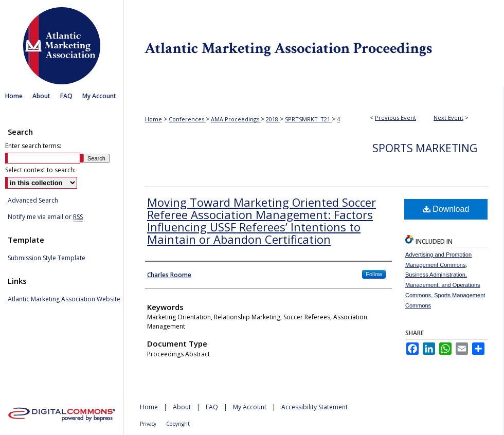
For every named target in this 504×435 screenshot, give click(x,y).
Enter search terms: (33, 146)
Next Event (448, 117)
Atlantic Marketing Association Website (64, 299)
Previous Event (395, 117)
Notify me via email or (45, 217)
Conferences (187, 119)
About (182, 407)
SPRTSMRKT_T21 (308, 119)
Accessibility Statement (314, 407)
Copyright (178, 424)
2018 (273, 119)
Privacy (148, 424)
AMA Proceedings (236, 119)
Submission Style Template (47, 258)
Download (446, 209)
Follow (374, 274)
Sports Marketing (425, 148)
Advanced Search (33, 200)
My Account (250, 407)
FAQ (212, 407)
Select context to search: (40, 170)
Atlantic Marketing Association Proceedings (314, 43)
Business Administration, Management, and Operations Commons (443, 285)
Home (154, 119)
